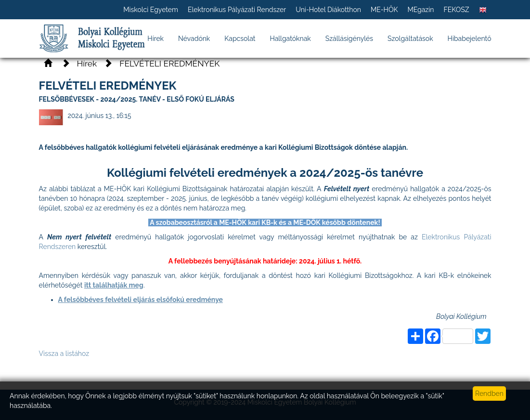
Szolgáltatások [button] (410, 39)
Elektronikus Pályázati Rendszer (237, 10)
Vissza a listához (64, 354)
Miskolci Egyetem (151, 10)
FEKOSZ (456, 10)
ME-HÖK (384, 10)
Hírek (155, 39)
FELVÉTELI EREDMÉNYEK (169, 64)
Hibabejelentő (470, 39)
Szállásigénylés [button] (349, 39)
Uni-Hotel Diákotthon (328, 10)
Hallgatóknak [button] (290, 39)
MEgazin (420, 10)
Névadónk (194, 39)
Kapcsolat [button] (240, 39)
